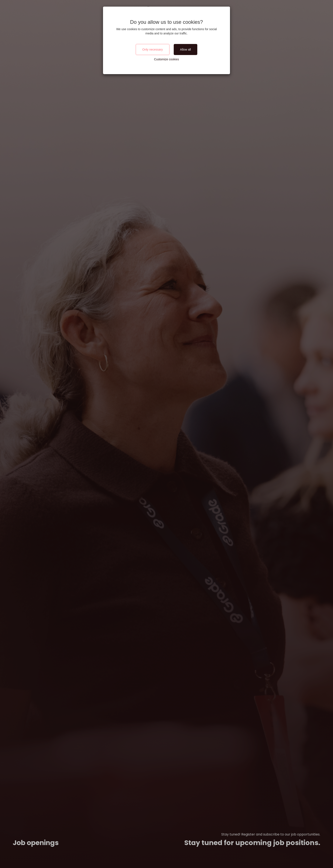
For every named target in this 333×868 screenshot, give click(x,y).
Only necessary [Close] (152, 49)
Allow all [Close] (186, 49)
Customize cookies (166, 59)
